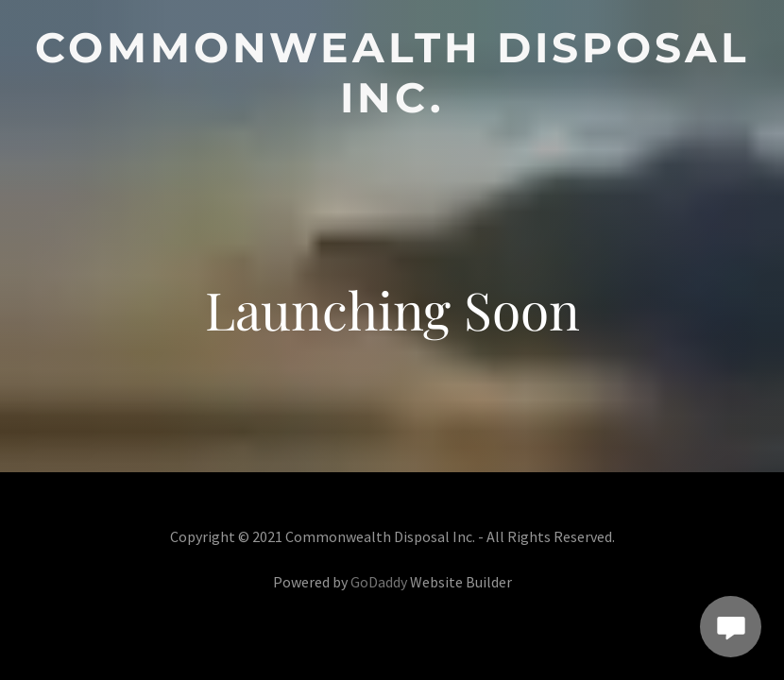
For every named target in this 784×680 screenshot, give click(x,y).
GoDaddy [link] (379, 582)
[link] (392, 106)
